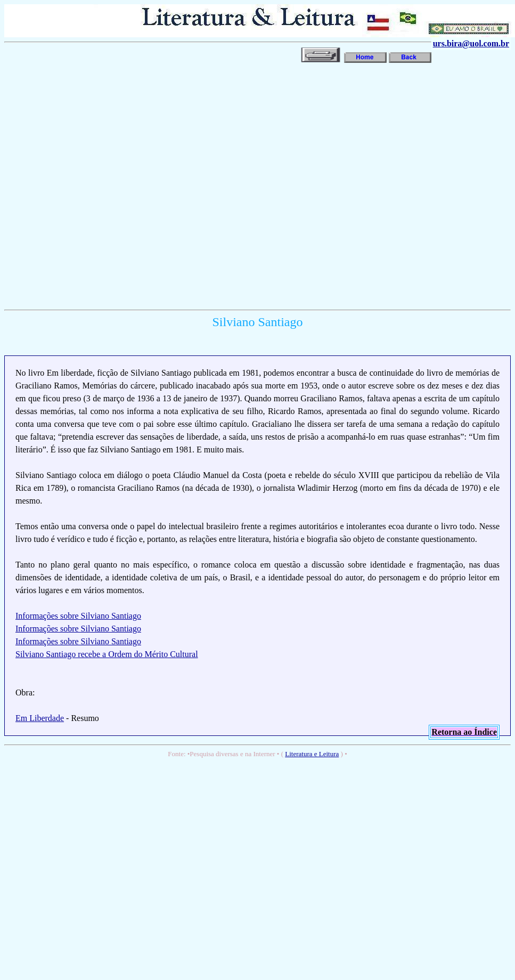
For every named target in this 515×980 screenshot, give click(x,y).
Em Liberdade (40, 718)
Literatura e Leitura (312, 754)
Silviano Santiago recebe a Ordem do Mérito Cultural (107, 654)
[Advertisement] (120, 185)
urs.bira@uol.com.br (471, 43)
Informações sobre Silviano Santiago (78, 616)
